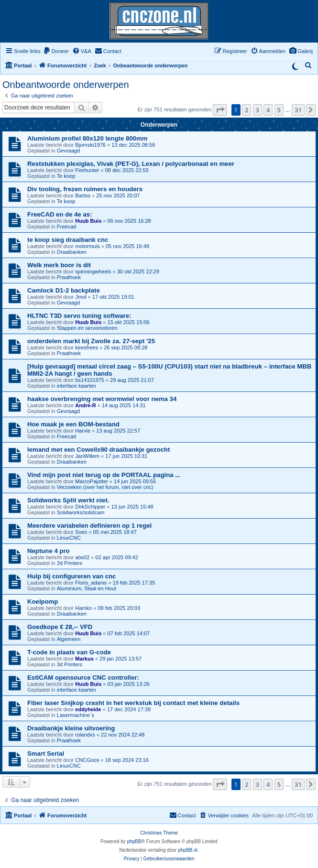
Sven (81, 532)
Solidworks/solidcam (81, 512)
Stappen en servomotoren (87, 328)
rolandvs (85, 735)
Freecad (66, 227)
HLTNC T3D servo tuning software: (79, 316)
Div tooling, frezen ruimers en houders (85, 189)
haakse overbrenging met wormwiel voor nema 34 (102, 399)
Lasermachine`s (76, 715)
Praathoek (69, 277)
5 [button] (279, 110)
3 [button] (258, 110)
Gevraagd (68, 151)
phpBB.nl (188, 850)
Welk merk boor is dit (59, 265)
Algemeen (69, 639)
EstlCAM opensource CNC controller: (83, 678)
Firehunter (87, 170)
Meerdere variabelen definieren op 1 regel (89, 526)
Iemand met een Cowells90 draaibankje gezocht (99, 450)
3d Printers (70, 563)
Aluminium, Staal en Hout (87, 588)
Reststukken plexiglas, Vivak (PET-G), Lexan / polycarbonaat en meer (131, 164)
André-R (85, 405)
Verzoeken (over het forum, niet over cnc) (105, 487)
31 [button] (298, 110)
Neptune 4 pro (49, 551)
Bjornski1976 (90, 145)
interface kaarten (77, 386)
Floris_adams (91, 583)
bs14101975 (90, 380)
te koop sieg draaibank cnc (68, 240)
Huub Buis (88, 221)
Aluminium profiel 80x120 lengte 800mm (87, 138)
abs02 (82, 557)
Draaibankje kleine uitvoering (71, 728)
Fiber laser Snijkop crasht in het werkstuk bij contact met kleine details (133, 703)
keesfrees (87, 347)
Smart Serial (46, 754)
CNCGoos (87, 760)
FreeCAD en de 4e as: (60, 214)
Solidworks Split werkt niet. (68, 500)
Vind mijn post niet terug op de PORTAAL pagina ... (104, 475)
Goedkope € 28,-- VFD (60, 627)
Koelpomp (43, 602)
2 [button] (247, 110)
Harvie (83, 431)
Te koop (66, 176)
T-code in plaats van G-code (69, 652)
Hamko (83, 608)
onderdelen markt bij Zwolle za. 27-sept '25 (91, 341)
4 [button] (268, 110)
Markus (84, 659)
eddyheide (88, 709)
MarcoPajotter (91, 481)
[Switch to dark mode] (295, 65)
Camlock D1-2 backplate (64, 290)
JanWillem (87, 456)
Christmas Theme (159, 833)
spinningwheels (93, 271)
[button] (220, 110)
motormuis (87, 246)
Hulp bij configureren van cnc (71, 576)
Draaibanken (72, 252)
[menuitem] (301, 51)
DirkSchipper (90, 507)
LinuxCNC (69, 538)
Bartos (83, 195)
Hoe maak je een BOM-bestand (73, 424)
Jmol (81, 297)
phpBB (134, 841)
